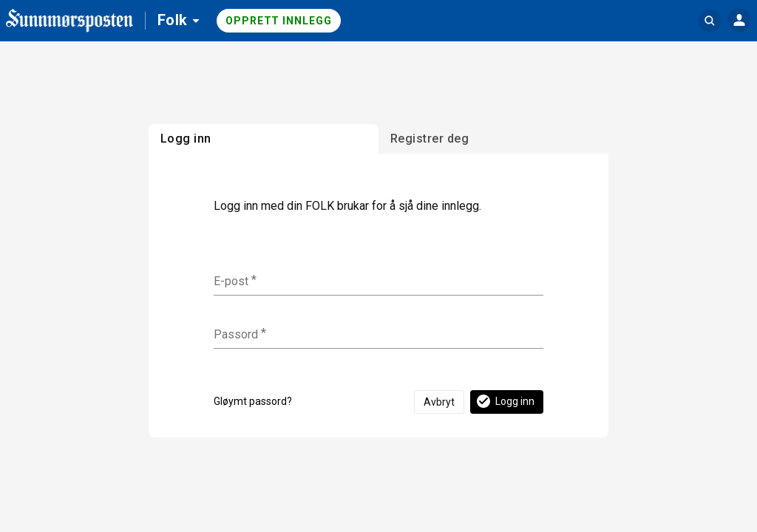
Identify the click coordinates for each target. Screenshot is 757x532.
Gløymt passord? (253, 401)
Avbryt (439, 402)
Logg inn (505, 401)
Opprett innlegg (279, 21)
